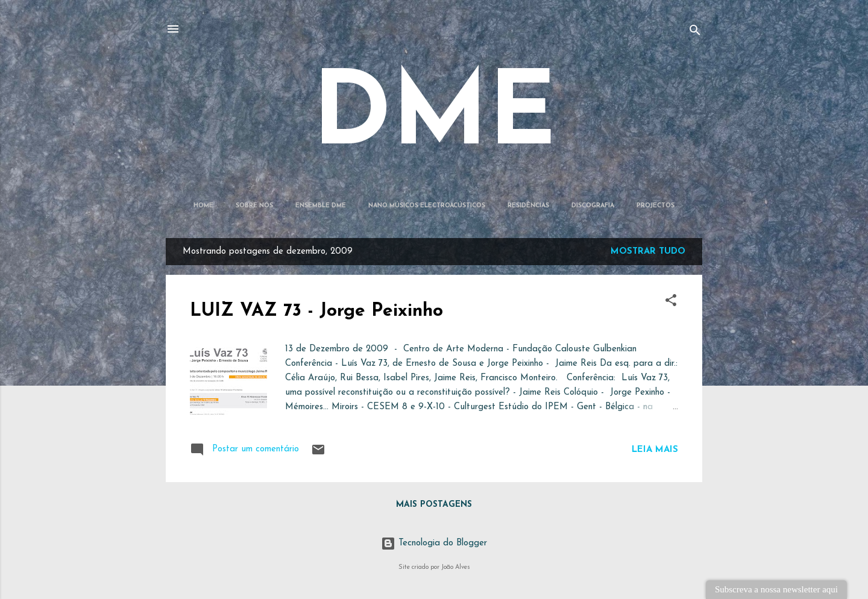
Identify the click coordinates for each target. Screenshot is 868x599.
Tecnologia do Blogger (434, 543)
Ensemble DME (321, 206)
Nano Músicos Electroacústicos (427, 206)
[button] (671, 303)
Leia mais (655, 450)
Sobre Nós (254, 206)
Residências (528, 206)
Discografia (593, 206)
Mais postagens (434, 505)
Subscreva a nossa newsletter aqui (776, 589)
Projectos (656, 206)
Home (203, 206)
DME (434, 118)
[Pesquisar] (695, 33)
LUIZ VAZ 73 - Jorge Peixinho (316, 311)
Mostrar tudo (648, 252)
